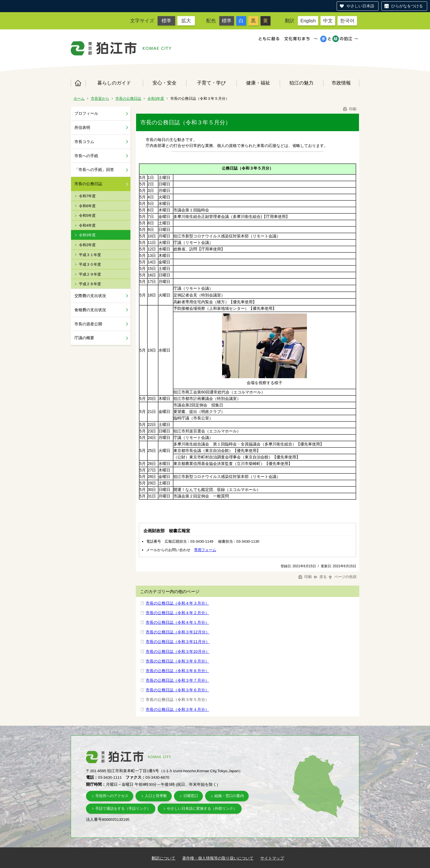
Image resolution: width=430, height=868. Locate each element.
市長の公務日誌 (128, 99)
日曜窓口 (191, 796)
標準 (166, 21)
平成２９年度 (90, 274)
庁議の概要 (84, 338)
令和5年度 (87, 216)
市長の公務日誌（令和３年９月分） (177, 661)
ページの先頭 (342, 577)
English (308, 21)
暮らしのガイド (114, 83)
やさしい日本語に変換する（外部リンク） (202, 809)
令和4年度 (87, 225)
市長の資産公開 (88, 324)
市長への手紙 (86, 156)
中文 (328, 21)
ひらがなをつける (407, 6)
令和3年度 (156, 99)
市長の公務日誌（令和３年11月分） (178, 642)
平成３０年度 (90, 264)
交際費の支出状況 (90, 296)
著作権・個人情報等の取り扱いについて (218, 858)
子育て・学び (211, 83)
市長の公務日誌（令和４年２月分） (177, 613)
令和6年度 (87, 206)
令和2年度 (87, 245)
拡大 (186, 21)
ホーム (78, 83)
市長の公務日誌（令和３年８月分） (177, 671)
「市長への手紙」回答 (94, 170)
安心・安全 (165, 83)
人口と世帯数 (156, 796)
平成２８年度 (90, 284)
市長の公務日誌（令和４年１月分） (177, 622)
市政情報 (341, 83)
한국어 (347, 21)
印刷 (349, 109)
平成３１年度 (90, 255)
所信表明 (82, 127)
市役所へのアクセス (112, 796)
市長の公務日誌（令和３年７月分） (177, 680)
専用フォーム (205, 550)
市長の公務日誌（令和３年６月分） (177, 690)
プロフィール (86, 113)
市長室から (100, 99)
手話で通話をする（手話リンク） (123, 809)
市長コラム (84, 142)
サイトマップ (272, 858)
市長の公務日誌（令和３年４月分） (177, 709)
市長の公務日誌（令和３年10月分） (178, 651)
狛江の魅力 (301, 83)
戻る (320, 577)
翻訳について (164, 858)
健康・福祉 (258, 83)
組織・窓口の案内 (229, 796)
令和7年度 (87, 196)
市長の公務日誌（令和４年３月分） (177, 603)
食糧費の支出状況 (90, 310)
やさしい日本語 (360, 6)
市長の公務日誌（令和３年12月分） (178, 632)
